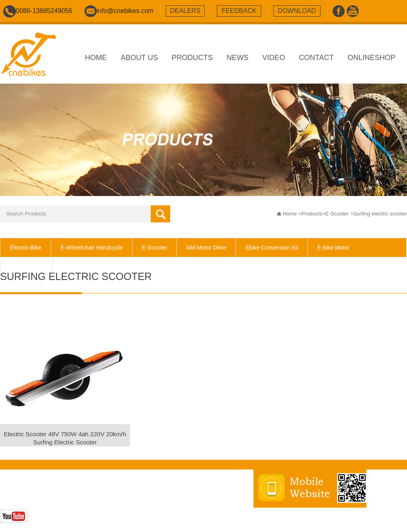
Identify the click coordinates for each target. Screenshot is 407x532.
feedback (239, 11)
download (297, 11)
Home (290, 214)
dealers (185, 11)
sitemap (155, 491)
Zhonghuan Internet (58, 499)
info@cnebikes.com (125, 11)
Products (312, 214)
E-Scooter (337, 214)
